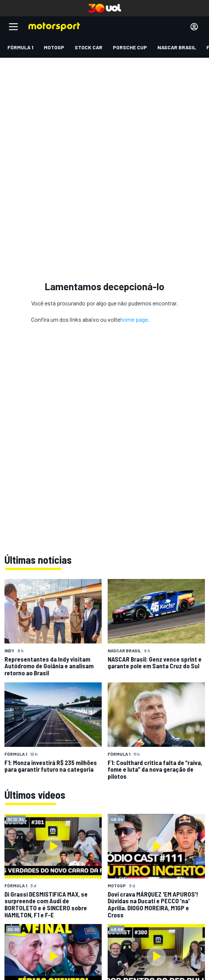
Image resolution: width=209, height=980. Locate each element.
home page (134, 319)
